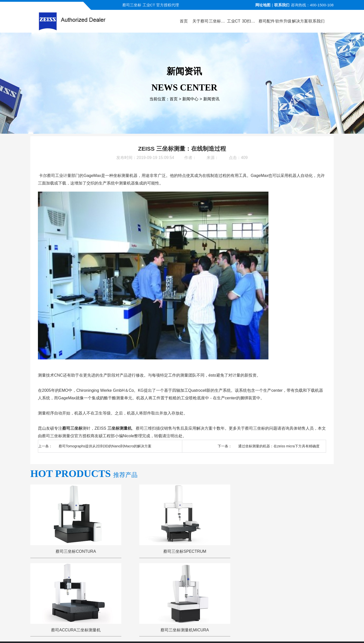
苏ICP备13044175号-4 (191, 631)
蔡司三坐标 (72, 428)
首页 (174, 99)
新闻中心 (190, 99)
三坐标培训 (259, 578)
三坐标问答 (231, 578)
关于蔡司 (103, 578)
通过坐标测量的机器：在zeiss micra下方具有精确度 (279, 446)
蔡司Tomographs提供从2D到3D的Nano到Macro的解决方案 (105, 446)
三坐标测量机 (120, 428)
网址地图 (263, 5)
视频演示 (152, 578)
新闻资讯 (211, 99)
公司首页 (79, 578)
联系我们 (282, 5)
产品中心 (128, 578)
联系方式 (285, 578)
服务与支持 (203, 578)
